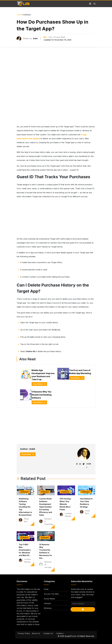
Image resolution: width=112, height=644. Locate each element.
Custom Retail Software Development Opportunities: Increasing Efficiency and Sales (46, 507)
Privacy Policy (24, 633)
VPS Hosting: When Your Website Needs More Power (65, 504)
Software (24, 492)
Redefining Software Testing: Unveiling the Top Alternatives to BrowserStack (25, 507)
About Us (36, 633)
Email (46, 589)
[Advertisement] (56, 88)
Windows (48, 608)
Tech (19, 15)
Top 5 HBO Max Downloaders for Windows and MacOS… (25, 550)
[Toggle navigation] (90, 4)
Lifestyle (47, 603)
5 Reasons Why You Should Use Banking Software (42, 395)
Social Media (49, 599)
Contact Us (48, 633)
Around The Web (51, 594)
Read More (39, 384)
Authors (60, 633)
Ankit (35, 38)
